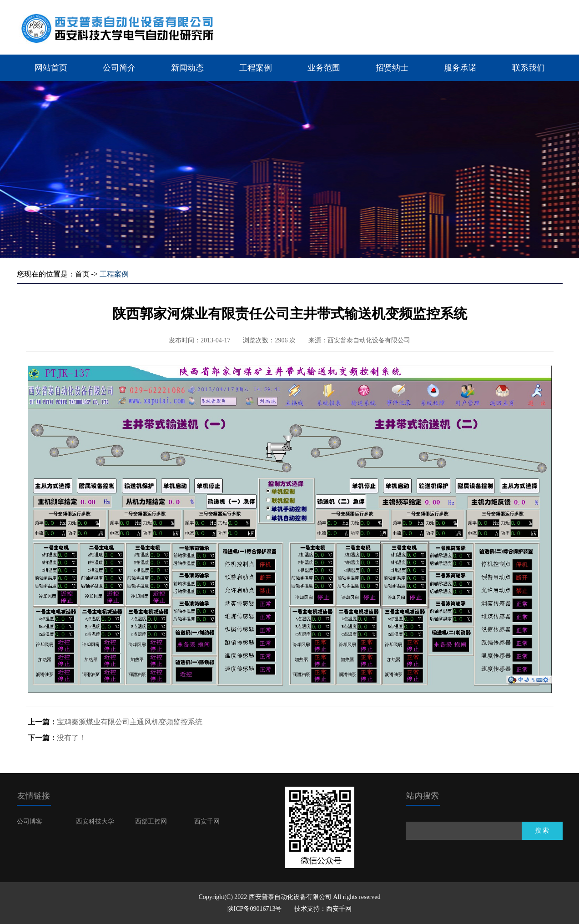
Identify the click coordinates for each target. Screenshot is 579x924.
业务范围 (324, 68)
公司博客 (30, 821)
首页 (82, 274)
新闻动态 (187, 68)
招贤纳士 (392, 68)
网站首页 (51, 68)
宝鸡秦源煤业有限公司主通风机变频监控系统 (130, 722)
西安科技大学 (95, 821)
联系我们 (529, 68)
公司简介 (119, 68)
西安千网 (207, 821)
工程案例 (256, 68)
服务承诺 (460, 68)
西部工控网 (151, 821)
